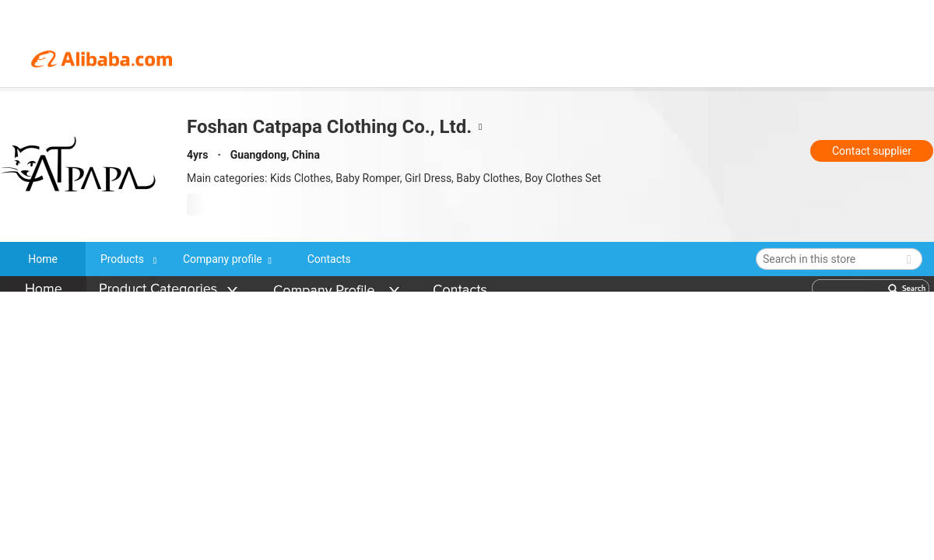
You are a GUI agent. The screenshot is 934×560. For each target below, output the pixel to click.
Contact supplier (872, 151)
